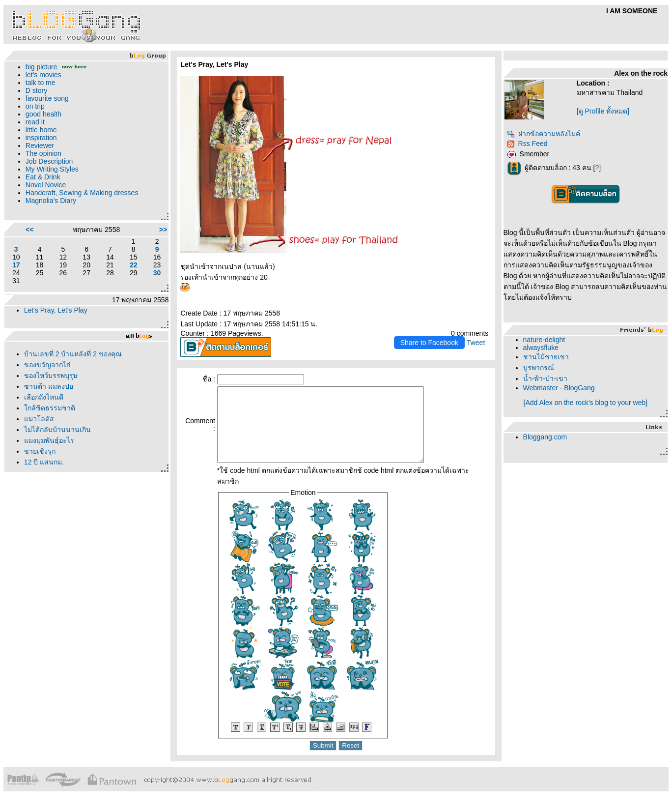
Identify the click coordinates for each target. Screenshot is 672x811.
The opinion (43, 153)
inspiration (41, 138)
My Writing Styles (52, 169)
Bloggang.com (545, 437)
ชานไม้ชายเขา (546, 357)
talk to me (41, 83)
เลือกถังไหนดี (44, 397)
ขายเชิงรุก (40, 451)
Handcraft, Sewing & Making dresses (82, 193)
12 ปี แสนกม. (44, 462)
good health (43, 114)
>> (163, 230)
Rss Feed (527, 144)
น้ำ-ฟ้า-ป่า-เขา (545, 378)
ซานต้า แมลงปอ (49, 386)
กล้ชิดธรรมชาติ (50, 408)
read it (35, 122)
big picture (42, 67)
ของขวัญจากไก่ (47, 365)
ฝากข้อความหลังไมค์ (544, 134)
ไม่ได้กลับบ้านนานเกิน (57, 430)
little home (41, 130)
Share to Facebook (429, 343)
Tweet (476, 343)
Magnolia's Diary (51, 201)
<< (29, 230)
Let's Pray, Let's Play (56, 310)
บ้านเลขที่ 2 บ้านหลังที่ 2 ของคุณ (73, 354)
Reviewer (40, 145)
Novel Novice (46, 185)
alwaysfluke (541, 348)
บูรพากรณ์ (539, 368)
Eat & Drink (43, 177)
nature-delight (544, 340)
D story (36, 90)
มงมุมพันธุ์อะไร (49, 440)
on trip (35, 106)
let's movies (43, 75)
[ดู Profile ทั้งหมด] (603, 111)
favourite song (47, 98)
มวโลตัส (39, 419)
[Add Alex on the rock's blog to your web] (586, 403)
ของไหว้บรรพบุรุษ (51, 376)
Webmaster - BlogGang (559, 388)
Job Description (49, 161)
